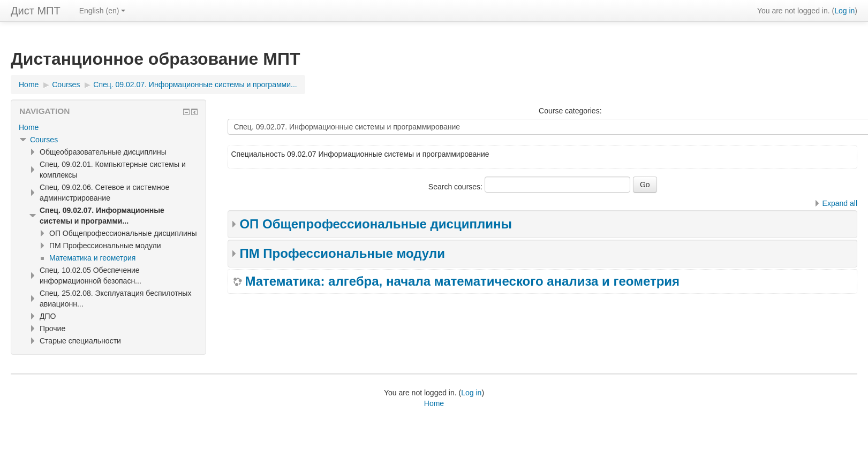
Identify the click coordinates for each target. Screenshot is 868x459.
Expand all (840, 203)
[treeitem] (108, 127)
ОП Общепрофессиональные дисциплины (376, 224)
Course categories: (570, 111)
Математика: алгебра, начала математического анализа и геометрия (462, 281)
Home (29, 127)
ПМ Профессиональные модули (342, 253)
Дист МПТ (36, 11)
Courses (44, 140)
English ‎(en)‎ (103, 11)
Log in (844, 11)
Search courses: (456, 187)
